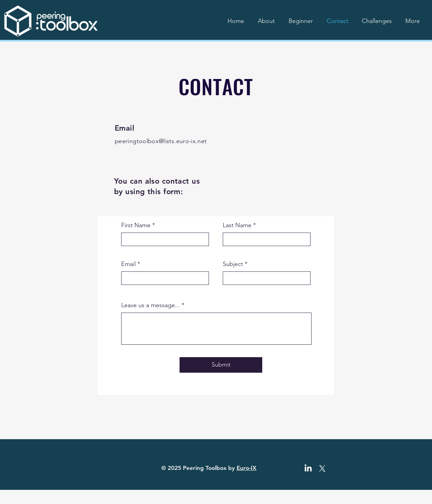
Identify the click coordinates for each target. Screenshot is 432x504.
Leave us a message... (151, 305)
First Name (136, 225)
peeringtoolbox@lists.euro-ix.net (161, 141)
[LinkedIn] (308, 469)
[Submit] (221, 365)
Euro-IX (247, 468)
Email (128, 264)
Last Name (237, 225)
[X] (322, 469)
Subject (233, 264)
